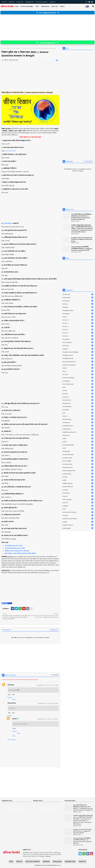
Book (79, 317)
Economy (79, 346)
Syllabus (79, 506)
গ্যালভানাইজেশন (8, 223)
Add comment (12, 740)
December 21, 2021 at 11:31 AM (47, 685)
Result (79, 477)
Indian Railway (79, 406)
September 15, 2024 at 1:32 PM (47, 719)
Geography (79, 381)
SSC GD (79, 503)
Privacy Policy (20, 2)
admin (15, 719)
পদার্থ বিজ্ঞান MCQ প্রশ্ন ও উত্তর (14, 546)
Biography (79, 314)
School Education (79, 487)
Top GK (79, 515)
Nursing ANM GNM (79, 445)
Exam (79, 368)
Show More (88, 161)
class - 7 (79, 330)
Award (79, 304)
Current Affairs (79, 342)
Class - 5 (79, 326)
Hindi (79, 390)
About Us (4, 2)
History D (79, 397)
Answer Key (79, 301)
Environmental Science (79, 362)
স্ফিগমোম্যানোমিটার (10, 151)
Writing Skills (79, 528)
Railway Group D (79, 467)
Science (62, 6)
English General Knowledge (79, 352)
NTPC (79, 442)
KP (79, 413)
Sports (79, 496)
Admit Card (79, 294)
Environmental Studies (79, 365)
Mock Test (55, 6)
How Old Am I (79, 400)
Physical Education (79, 455)
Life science (79, 422)
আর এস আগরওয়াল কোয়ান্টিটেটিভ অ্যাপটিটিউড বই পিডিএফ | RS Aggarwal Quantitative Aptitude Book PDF (82, 248)
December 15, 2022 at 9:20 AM (48, 703)
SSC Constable (79, 499)
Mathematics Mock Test (79, 432)
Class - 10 (79, 320)
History (79, 394)
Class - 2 (79, 323)
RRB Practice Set (79, 483)
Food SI (79, 374)
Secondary (79, 493)
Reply (9, 695)
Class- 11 (79, 333)
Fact (79, 371)
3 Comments (55, 675)
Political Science (79, 458)
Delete (13, 695)
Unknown (11, 685)
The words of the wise (79, 512)
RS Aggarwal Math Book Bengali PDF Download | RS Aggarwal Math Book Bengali (82, 239)
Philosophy (79, 451)
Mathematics (45, 6)
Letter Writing (79, 419)
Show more (54, 630)
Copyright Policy (30, 2)
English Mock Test (79, 358)
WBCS (79, 522)
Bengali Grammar (79, 310)
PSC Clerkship (79, 461)
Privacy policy (57, 861)
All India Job (79, 298)
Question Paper (79, 464)
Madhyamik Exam (79, 426)
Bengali (79, 307)
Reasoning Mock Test (79, 471)
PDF (37, 6)
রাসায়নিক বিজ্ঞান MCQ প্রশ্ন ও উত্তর (15, 548)
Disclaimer (12, 2)
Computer (79, 339)
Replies (10, 697)
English (79, 349)
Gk (79, 387)
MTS (79, 438)
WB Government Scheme (79, 519)
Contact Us (82, 861)
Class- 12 (79, 336)
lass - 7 (79, 416)
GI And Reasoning (79, 384)
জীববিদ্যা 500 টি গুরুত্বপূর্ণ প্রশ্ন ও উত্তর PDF (17, 551)
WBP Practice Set (79, 525)
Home (17, 6)
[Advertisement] (47, 28)
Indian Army (79, 403)
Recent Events (79, 474)
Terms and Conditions (42, 2)
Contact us (52, 2)
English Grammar (79, 355)
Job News (79, 410)
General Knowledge (27, 6)
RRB (79, 480)
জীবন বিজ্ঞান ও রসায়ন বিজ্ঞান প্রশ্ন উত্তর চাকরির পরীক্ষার (20, 553)
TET (79, 509)
